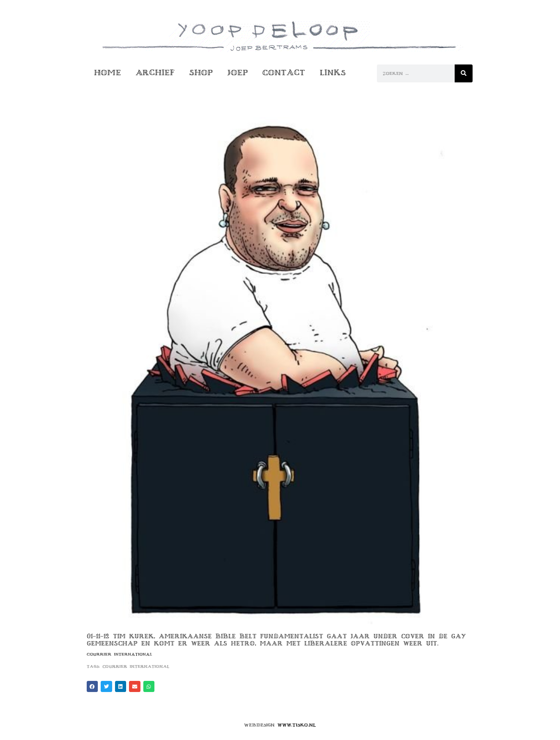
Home (107, 73)
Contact (284, 73)
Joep (238, 73)
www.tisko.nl (297, 725)
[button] (92, 687)
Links (333, 73)
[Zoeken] (464, 73)
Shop (201, 73)
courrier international (136, 666)
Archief (155, 73)
